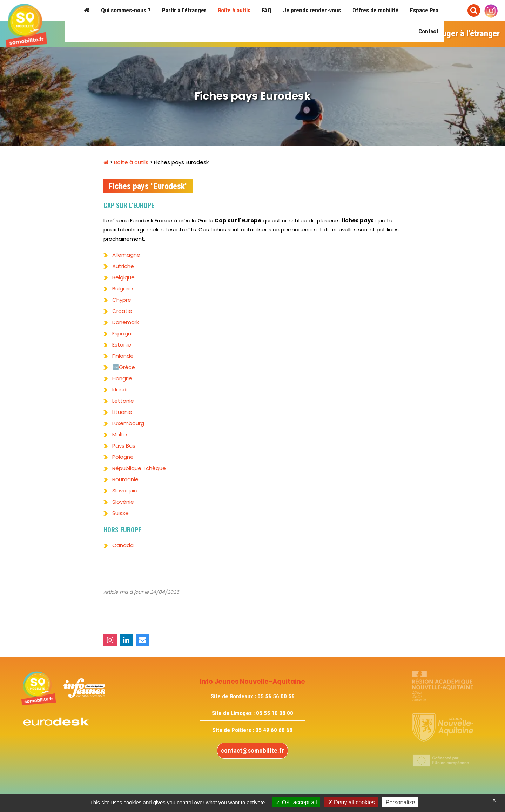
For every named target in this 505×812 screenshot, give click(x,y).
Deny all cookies (351, 802)
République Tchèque (139, 468)
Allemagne (126, 255)
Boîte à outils (234, 10)
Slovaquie (125, 491)
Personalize (400, 802)
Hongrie (122, 378)
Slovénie (123, 502)
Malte (120, 434)
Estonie (122, 345)
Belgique (123, 277)
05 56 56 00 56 (276, 696)
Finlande (123, 356)
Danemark (126, 322)
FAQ (267, 10)
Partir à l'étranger (184, 10)
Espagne (123, 333)
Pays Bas (124, 446)
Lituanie (122, 412)
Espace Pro (424, 10)
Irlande (121, 390)
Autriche (123, 266)
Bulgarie (123, 288)
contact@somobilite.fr (252, 750)
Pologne (123, 457)
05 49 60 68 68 (274, 730)
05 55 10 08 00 (275, 713)
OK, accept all (296, 802)
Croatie (122, 311)
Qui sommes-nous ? (126, 10)
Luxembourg (128, 423)
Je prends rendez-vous (312, 10)
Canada (123, 545)
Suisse (120, 513)
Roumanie (125, 479)
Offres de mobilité (375, 10)
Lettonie (123, 401)
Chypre (122, 300)
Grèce (127, 367)
